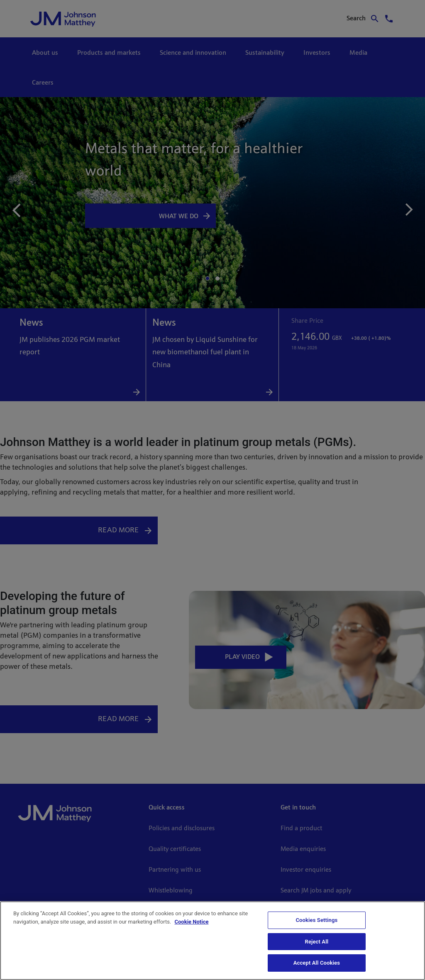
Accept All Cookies (317, 963)
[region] (212, 941)
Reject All (317, 942)
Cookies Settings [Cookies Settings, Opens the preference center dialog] (316, 920)
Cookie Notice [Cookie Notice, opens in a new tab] (192, 922)
